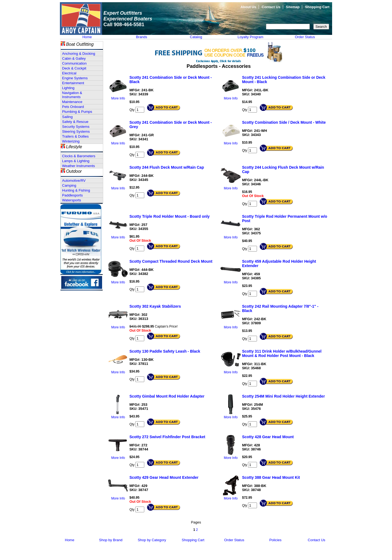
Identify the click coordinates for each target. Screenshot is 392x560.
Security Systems (76, 127)
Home (87, 37)
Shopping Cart (317, 7)
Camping (69, 185)
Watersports (72, 200)
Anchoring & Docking (79, 54)
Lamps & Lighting (76, 161)
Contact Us (271, 7)
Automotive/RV (74, 181)
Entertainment (73, 83)
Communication (74, 63)
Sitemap (293, 7)
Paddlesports (72, 195)
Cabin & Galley (74, 58)
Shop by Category (152, 540)
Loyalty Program (251, 37)
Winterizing (71, 141)
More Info (118, 98)
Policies (275, 540)
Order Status (305, 37)
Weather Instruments (78, 166)
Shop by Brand (111, 540)
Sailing (67, 117)
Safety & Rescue (75, 122)
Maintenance (72, 102)
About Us (248, 7)
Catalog (196, 37)
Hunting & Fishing (76, 190)
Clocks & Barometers (79, 156)
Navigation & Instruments (72, 95)
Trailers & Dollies (75, 136)
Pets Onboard (73, 107)
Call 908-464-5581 (124, 25)
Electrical (69, 73)
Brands (141, 37)
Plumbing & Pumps (77, 112)
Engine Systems (75, 78)
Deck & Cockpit (74, 68)
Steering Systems (76, 131)
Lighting (68, 88)
